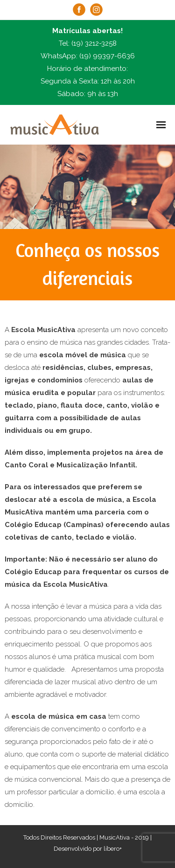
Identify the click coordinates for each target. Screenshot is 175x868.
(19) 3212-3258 (94, 43)
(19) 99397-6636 (107, 56)
